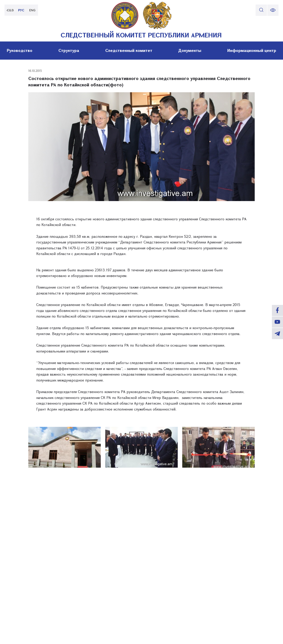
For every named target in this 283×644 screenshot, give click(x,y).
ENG (33, 10)
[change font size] (273, 10)
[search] (261, 10)
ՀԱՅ (10, 10)
